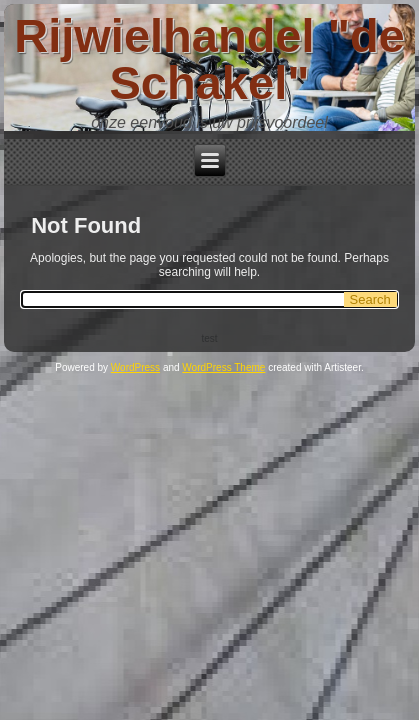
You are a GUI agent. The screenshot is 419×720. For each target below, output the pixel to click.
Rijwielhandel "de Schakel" (209, 59)
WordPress (135, 367)
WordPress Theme (223, 367)
